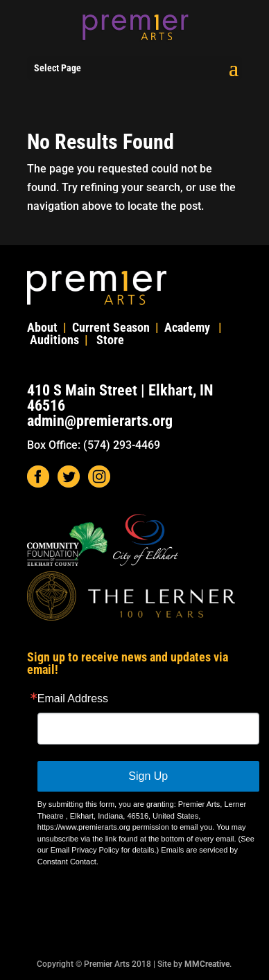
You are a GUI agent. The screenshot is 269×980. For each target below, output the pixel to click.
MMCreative (207, 964)
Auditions (54, 340)
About (42, 327)
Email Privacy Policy (85, 850)
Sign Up (148, 776)
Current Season (111, 327)
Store (110, 340)
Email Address (73, 699)
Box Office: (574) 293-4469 (94, 445)
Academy (187, 327)
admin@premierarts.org (100, 421)
